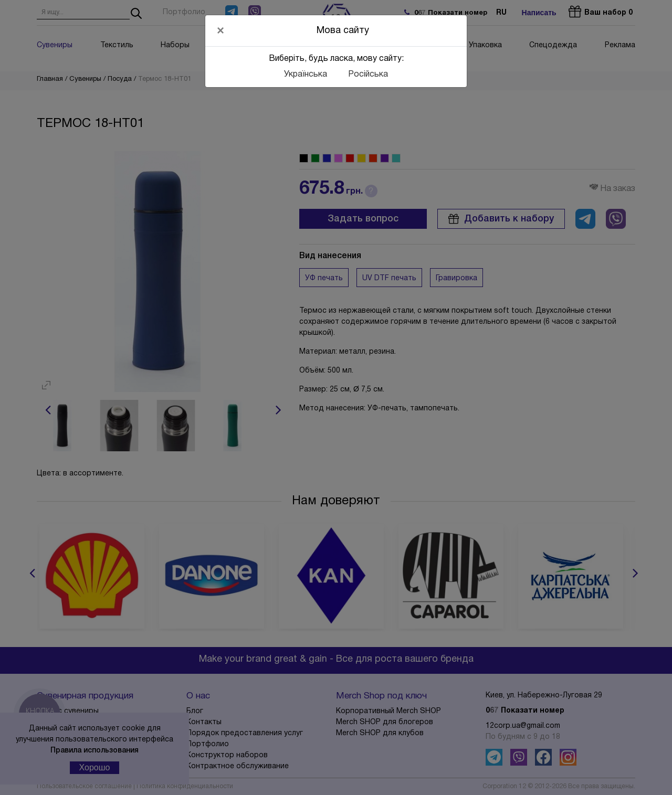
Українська (306, 75)
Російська (368, 75)
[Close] (220, 30)
